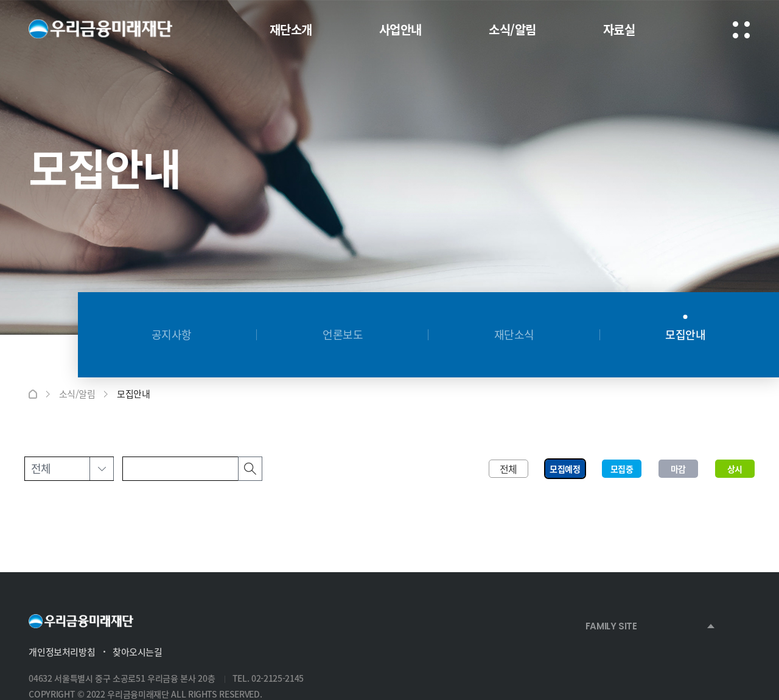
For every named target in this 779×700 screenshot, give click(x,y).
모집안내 (685, 334)
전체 (508, 469)
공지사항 (172, 334)
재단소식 (514, 334)
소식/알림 (77, 394)
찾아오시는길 (138, 652)
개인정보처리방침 (62, 652)
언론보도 (343, 334)
